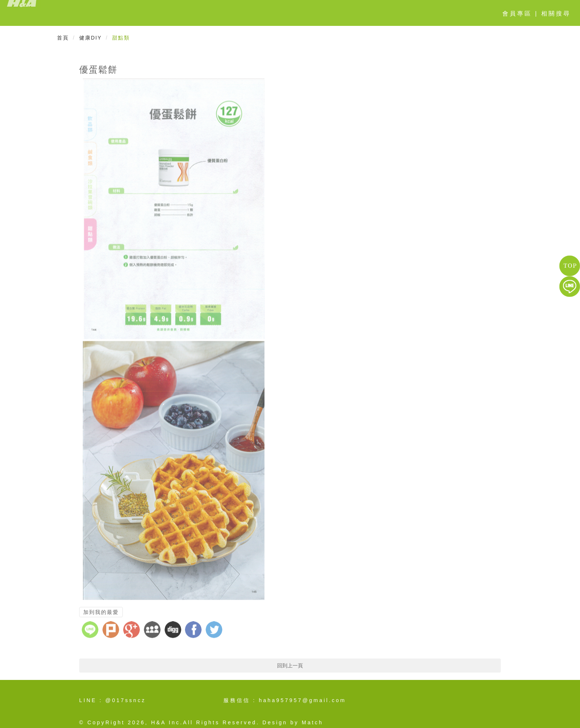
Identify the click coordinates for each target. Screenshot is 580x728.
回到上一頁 (290, 666)
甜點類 (121, 38)
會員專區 (517, 13)
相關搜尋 (556, 13)
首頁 (63, 38)
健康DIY (90, 38)
